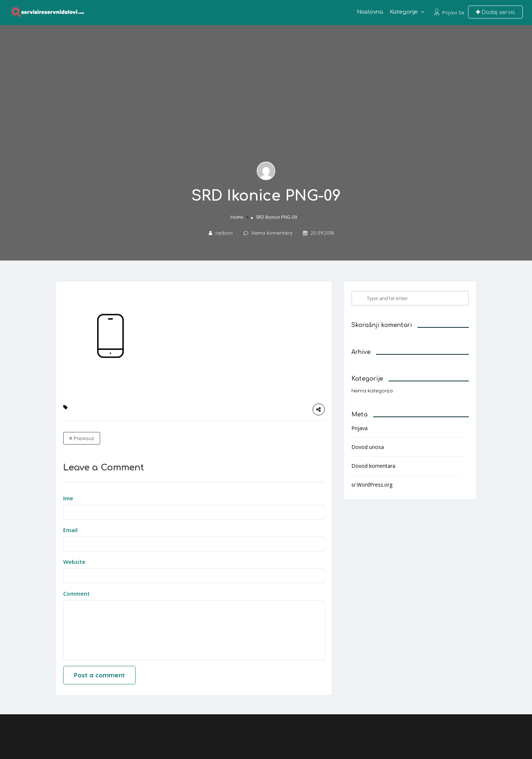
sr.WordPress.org (372, 485)
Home (237, 217)
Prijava (359, 428)
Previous (82, 438)
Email (70, 530)
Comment (76, 593)
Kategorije (404, 12)
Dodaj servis (495, 12)
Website (74, 562)
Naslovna (370, 12)
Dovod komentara (373, 466)
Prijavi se (453, 13)
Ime (68, 498)
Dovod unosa (368, 447)
